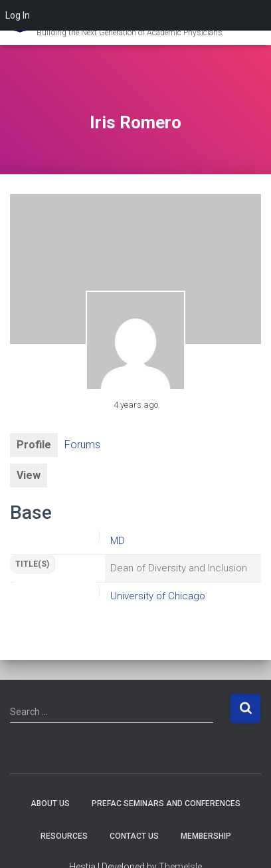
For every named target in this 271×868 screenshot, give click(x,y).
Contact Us (134, 836)
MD (118, 541)
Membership (206, 836)
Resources (64, 836)
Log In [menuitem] (18, 15)
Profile (34, 445)
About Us (50, 803)
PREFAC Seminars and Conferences (166, 803)
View (29, 475)
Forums (82, 445)
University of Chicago (158, 596)
